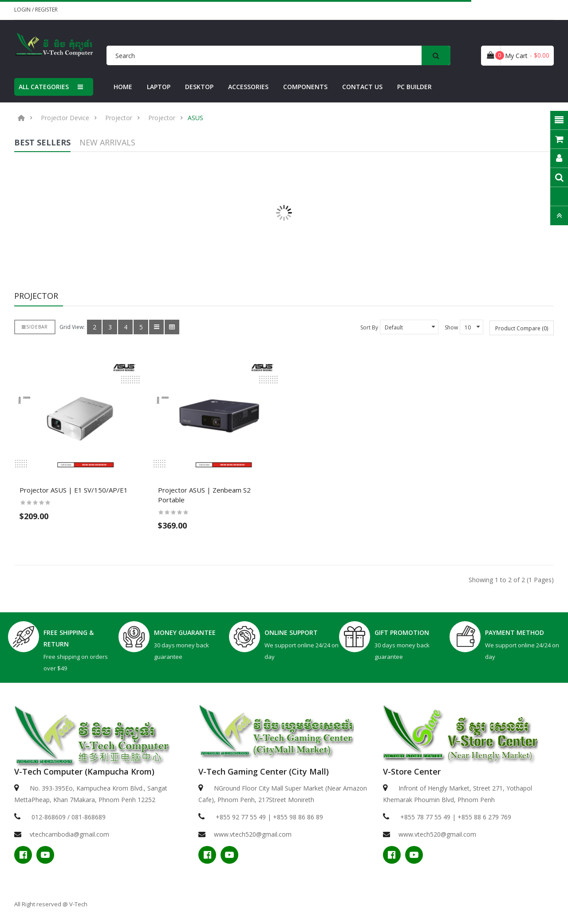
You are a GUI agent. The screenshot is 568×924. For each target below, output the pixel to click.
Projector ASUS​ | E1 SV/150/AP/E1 (74, 490)
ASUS (195, 118)
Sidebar (35, 327)
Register (46, 10)
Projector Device (65, 118)
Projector (119, 118)
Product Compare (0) (522, 328)
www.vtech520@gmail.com (253, 834)
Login (23, 10)
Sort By (369, 327)
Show (451, 327)
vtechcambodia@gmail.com (69, 834)
